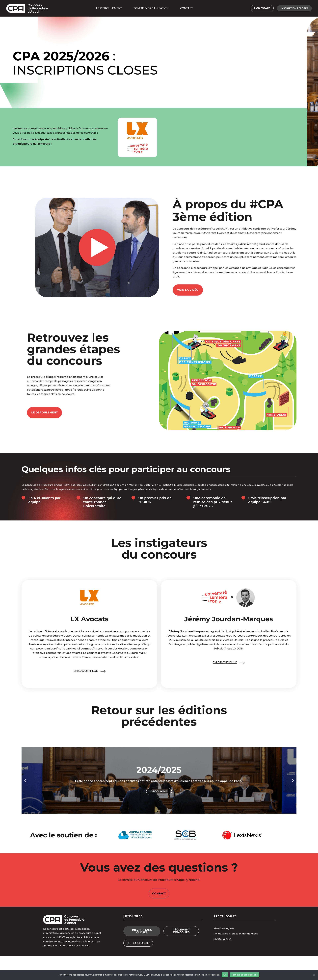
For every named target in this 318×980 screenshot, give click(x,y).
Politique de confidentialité (245, 975)
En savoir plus (86, 669)
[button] (294, 8)
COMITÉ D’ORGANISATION (151, 8)
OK (225, 975)
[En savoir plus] (103, 669)
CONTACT (186, 8)
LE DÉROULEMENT (109, 8)
